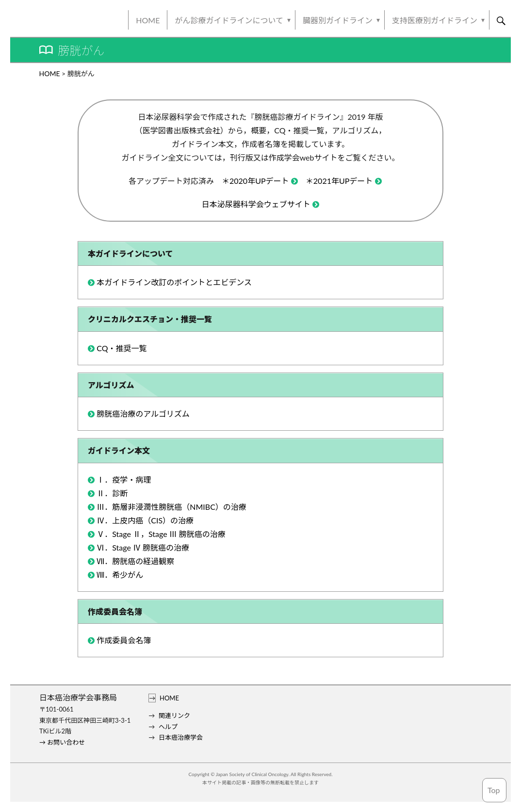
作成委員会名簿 (124, 640)
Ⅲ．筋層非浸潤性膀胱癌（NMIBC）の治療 (171, 507)
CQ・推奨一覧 (122, 348)
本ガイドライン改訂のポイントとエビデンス (174, 282)
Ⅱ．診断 (112, 493)
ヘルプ (168, 727)
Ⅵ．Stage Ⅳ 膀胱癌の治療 (143, 547)
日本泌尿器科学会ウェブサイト (256, 204)
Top (494, 790)
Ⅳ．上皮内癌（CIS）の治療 (145, 520)
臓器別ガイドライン (338, 20)
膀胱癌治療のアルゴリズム (143, 414)
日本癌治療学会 (181, 737)
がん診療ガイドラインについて (229, 20)
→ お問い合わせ (62, 742)
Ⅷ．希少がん (120, 575)
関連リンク (174, 715)
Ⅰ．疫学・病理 (124, 479)
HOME (148, 20)
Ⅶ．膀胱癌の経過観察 (135, 561)
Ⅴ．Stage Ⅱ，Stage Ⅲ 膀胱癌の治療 (161, 534)
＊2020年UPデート (255, 181)
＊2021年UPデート (339, 181)
